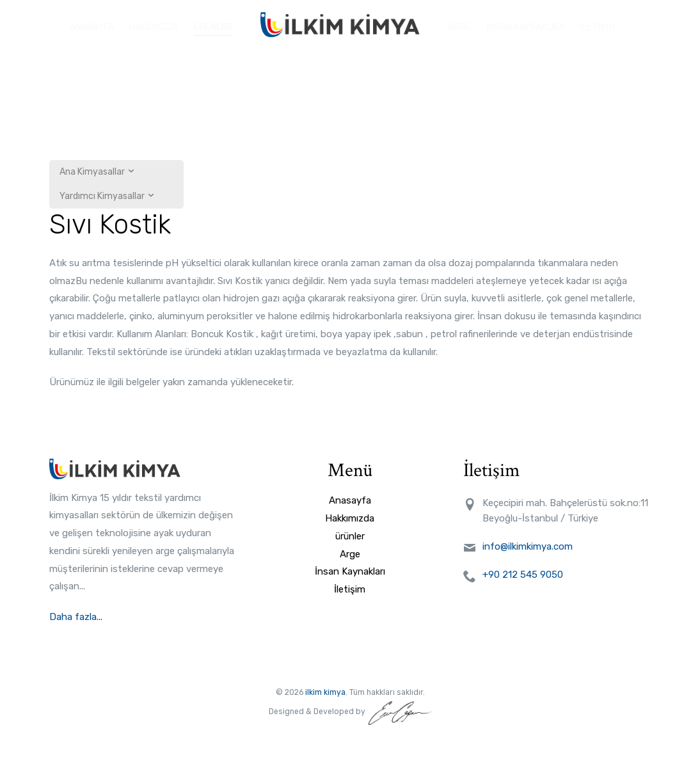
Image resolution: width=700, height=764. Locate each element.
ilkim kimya (325, 692)
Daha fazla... (77, 617)
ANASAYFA (92, 24)
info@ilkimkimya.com (528, 546)
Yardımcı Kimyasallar (107, 196)
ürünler (350, 536)
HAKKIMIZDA (154, 24)
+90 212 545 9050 (523, 575)
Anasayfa (350, 500)
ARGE (459, 24)
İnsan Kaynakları (350, 571)
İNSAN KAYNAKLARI (525, 24)
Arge (350, 554)
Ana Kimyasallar (98, 172)
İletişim (350, 589)
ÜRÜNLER (213, 24)
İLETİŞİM (597, 24)
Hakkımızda (350, 518)
